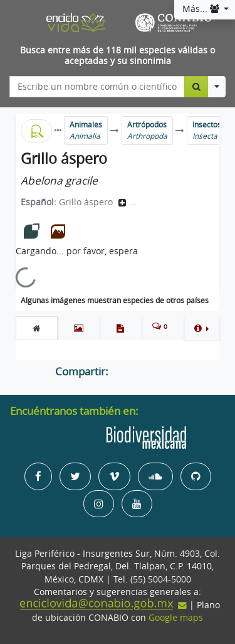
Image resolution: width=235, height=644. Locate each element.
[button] (201, 328)
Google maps (176, 618)
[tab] (37, 328)
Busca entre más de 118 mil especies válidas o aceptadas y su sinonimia (118, 56)
